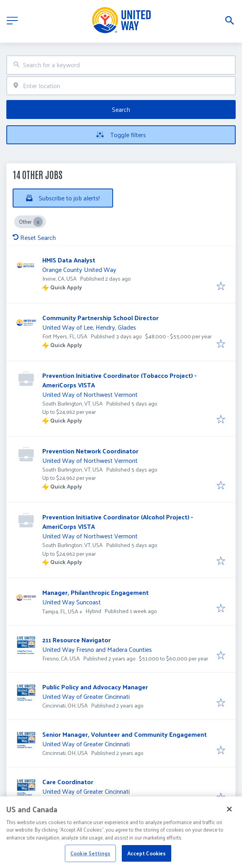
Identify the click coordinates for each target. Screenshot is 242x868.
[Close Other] (38, 222)
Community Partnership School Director (100, 318)
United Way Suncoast (72, 602)
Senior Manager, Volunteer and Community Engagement (125, 734)
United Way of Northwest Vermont (90, 394)
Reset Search (34, 237)
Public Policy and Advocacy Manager (95, 687)
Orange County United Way (79, 269)
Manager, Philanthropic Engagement (95, 592)
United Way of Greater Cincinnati (86, 696)
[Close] (229, 818)
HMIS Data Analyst (69, 260)
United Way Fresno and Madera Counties (97, 649)
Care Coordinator (68, 782)
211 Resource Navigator (77, 640)
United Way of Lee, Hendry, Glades (89, 327)
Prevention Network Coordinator (90, 451)
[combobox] (121, 65)
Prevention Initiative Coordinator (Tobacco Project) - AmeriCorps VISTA (119, 380)
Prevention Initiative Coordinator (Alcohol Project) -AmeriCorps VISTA (118, 522)
